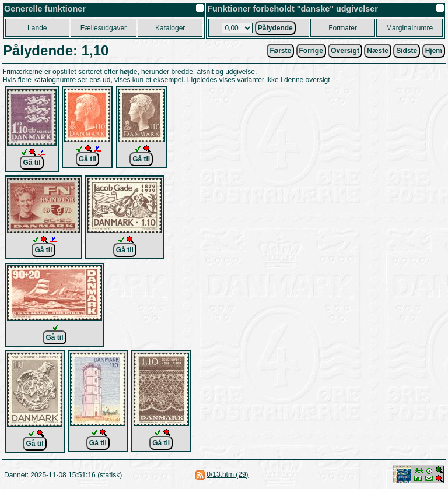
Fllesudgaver (104, 28)
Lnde (37, 28)
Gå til (32, 163)
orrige (311, 51)
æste (378, 51)
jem (434, 51)
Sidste (407, 51)
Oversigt (345, 51)
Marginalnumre (409, 28)
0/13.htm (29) (227, 474)
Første (280, 51)
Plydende (275, 28)
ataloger (170, 28)
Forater (343, 28)
